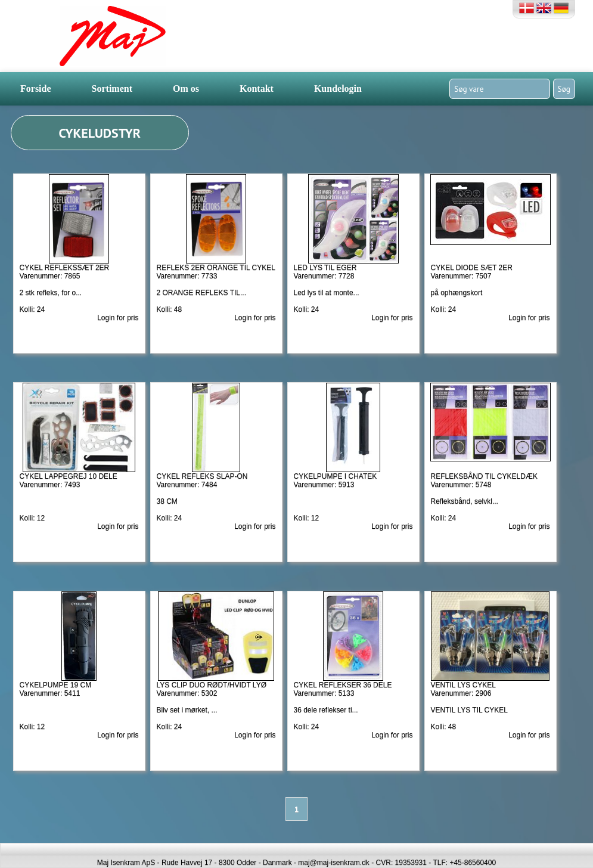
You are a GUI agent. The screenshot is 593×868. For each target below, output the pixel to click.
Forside (36, 89)
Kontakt (257, 89)
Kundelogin (338, 89)
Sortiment (112, 89)
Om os (186, 89)
